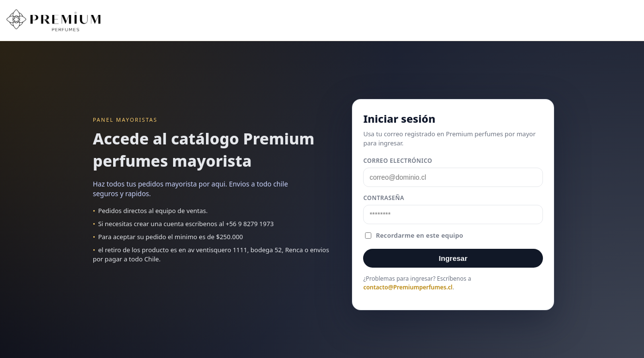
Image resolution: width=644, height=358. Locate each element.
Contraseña (384, 198)
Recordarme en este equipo (414, 235)
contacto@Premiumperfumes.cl (408, 287)
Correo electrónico (398, 161)
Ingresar (453, 258)
